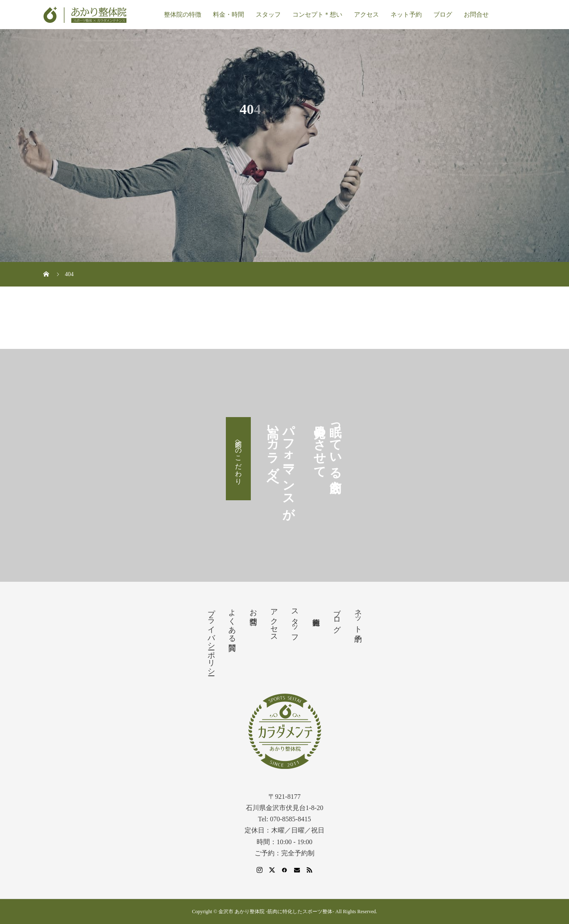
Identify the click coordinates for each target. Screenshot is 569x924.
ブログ (443, 15)
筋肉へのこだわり (239, 459)
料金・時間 (229, 15)
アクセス (366, 15)
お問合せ (476, 15)
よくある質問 (232, 621)
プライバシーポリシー (211, 638)
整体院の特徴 (183, 15)
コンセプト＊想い (317, 15)
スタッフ (268, 15)
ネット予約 (406, 15)
